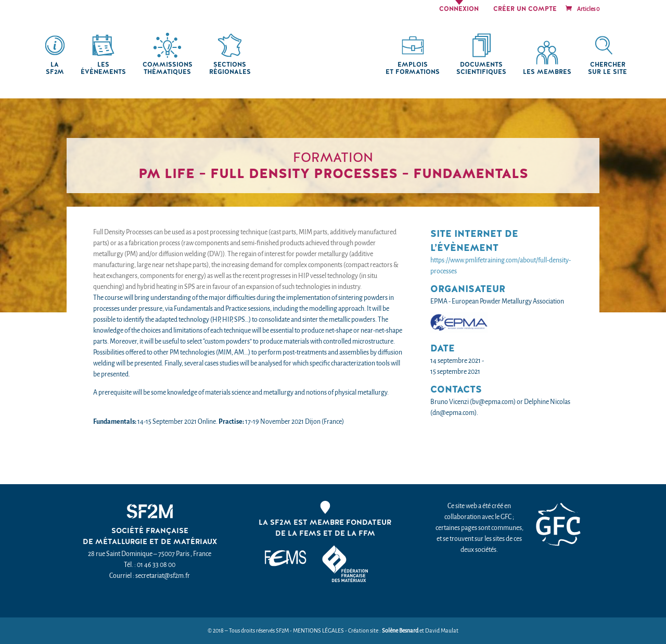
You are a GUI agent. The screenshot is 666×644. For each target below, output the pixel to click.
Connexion (459, 9)
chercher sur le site (607, 68)
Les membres (547, 72)
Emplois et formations (413, 68)
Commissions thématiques (168, 68)
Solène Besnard (400, 631)
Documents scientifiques (481, 68)
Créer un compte (525, 9)
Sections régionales (230, 68)
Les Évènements (103, 68)
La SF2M (55, 68)
